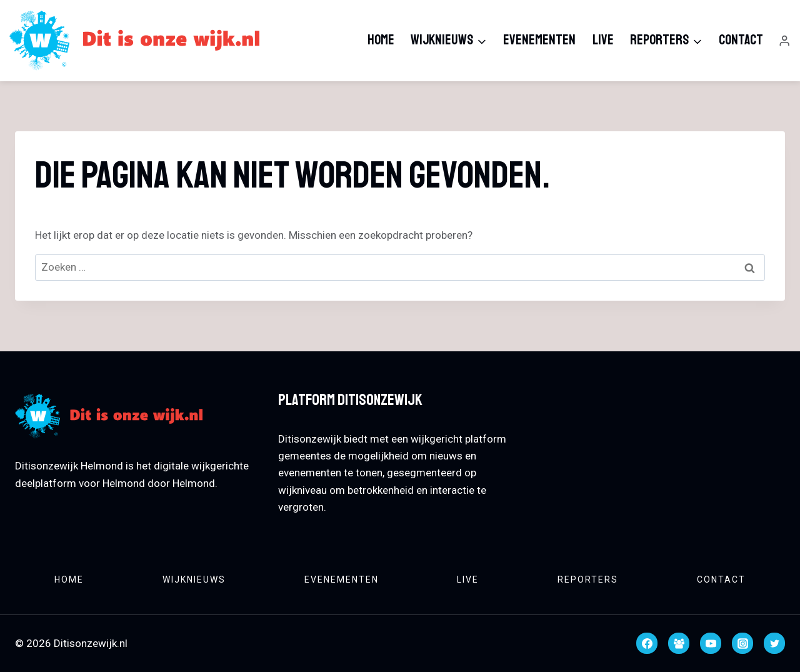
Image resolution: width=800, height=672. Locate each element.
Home (381, 40)
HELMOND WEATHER (663, 436)
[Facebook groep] (679, 643)
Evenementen (539, 40)
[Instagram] (742, 643)
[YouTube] (711, 643)
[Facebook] (647, 643)
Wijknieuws (194, 579)
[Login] (784, 41)
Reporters (588, 579)
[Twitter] (774, 643)
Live (603, 40)
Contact (741, 40)
